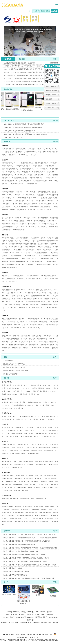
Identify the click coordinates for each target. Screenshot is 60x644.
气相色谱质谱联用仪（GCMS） (23, 405)
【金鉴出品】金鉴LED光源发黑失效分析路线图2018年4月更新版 (24, 555)
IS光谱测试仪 (20, 427)
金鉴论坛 (54, 11)
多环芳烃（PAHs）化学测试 (12, 218)
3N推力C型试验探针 (42, 516)
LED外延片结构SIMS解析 (44, 201)
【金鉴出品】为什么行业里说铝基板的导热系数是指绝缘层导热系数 (25, 561)
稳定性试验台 (50, 507)
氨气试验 (17, 325)
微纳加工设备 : (7, 413)
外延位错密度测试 (22, 238)
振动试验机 (18, 479)
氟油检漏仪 (39, 479)
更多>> (56, 59)
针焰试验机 (49, 519)
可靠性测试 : (7, 287)
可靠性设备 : (6, 472)
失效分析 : (6, 160)
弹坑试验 (19, 192)
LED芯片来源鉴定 (15, 256)
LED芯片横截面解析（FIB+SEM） (26, 198)
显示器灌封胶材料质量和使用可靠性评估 (22, 244)
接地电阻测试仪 (44, 447)
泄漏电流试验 (34, 345)
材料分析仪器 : (7, 382)
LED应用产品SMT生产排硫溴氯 (37, 322)
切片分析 (33, 192)
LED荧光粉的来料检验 (39, 253)
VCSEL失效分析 (8, 360)
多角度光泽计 (41, 427)
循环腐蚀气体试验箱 (21, 490)
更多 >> (55, 121)
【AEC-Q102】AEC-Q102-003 (13, 138)
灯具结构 (24, 339)
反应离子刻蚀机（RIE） (10, 416)
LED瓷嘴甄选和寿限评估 (43, 265)
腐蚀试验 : (6, 316)
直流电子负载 (43, 444)
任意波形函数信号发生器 (18, 453)
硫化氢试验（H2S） (34, 328)
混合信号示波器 (37, 450)
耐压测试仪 (21, 447)
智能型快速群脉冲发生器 (10, 499)
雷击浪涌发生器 (41, 499)
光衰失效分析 (10, 172)
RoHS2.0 (24, 227)
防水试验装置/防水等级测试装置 (25, 522)
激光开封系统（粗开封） (38, 419)
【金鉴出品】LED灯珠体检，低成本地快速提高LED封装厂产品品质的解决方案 (28, 578)
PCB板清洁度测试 (19, 230)
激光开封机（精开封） (20, 419)
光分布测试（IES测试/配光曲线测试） (30, 279)
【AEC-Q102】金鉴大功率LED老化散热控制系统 (19, 131)
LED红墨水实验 (18, 302)
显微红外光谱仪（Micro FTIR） (41, 385)
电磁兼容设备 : (7, 495)
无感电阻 (33, 444)
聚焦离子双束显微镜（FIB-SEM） (45, 391)
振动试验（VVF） (15, 305)
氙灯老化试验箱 (33, 481)
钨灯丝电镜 (23, 394)
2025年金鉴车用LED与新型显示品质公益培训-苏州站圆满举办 (24, 75)
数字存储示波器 (33, 453)
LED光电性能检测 (9, 279)
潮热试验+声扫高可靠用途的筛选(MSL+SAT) (27, 299)
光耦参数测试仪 (23, 444)
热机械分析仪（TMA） (10, 461)
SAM (26, 192)
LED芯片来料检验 (29, 256)
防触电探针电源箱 (31, 513)
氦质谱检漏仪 (29, 479)
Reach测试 (27, 218)
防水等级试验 (37, 336)
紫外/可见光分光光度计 (18, 402)
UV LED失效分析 (42, 169)
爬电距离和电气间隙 (13, 339)
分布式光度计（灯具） (33, 430)
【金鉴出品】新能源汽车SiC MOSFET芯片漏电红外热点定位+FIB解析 (26, 558)
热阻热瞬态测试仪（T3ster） (24, 464)
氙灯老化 (26, 305)
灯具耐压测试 (37, 348)
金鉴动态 (8, 59)
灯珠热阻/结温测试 (31, 204)
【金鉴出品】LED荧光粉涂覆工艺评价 (15, 575)
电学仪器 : (6, 441)
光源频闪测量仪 (7, 507)
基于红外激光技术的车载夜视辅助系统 (15, 371)
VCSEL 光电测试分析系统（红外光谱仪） (20, 433)
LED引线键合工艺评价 (45, 259)
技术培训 (19, 152)
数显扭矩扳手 (25, 510)
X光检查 (18, 195)
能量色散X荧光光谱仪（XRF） (46, 405)
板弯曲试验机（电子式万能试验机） (25, 484)
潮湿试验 (16, 336)
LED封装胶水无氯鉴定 (47, 224)
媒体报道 (22, 59)
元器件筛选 (23, 308)
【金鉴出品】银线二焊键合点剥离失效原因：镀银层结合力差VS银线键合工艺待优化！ (31, 565)
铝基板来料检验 (43, 244)
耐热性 (12, 210)
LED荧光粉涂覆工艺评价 (28, 259)
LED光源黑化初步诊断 (35, 262)
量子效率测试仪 (8, 427)
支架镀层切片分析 (29, 195)
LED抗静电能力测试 (18, 276)
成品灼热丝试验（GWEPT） (47, 339)
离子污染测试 (42, 227)
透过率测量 (6, 224)
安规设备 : (6, 504)
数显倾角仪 (15, 510)
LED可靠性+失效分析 (16, 184)
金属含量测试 (51, 221)
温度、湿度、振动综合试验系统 (46, 476)
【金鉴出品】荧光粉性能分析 (12, 568)
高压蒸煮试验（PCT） (15, 293)
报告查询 (36, 11)
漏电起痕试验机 (16, 519)
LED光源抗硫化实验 (33, 319)
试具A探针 (53, 510)
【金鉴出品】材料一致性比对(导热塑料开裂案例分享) (20, 551)
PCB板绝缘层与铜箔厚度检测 (40, 207)
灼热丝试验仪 (39, 507)
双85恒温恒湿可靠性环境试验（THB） (38, 302)
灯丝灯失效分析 (8, 175)
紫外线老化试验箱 (47, 481)
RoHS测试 (32, 227)
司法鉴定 (34, 155)
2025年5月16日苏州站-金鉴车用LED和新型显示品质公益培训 (24, 78)
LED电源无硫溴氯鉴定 (18, 262)
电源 (13, 447)
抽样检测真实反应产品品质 (25, 149)
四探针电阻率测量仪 (9, 444)
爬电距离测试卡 (18, 513)
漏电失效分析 (52, 172)
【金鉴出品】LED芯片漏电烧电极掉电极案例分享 (19, 544)
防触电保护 (26, 348)
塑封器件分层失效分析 (10, 169)
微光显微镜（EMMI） (14, 388)
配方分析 (15, 224)
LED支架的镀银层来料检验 (11, 265)
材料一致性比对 (30, 247)
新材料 (39, 595)
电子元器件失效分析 (40, 181)
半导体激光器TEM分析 (10, 374)
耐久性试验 (47, 336)
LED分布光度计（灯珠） (14, 430)
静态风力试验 (7, 336)
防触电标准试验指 (45, 513)
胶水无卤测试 (33, 224)
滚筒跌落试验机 (43, 522)
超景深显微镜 (7, 385)
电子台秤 (18, 507)
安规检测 (46, 348)
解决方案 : (6, 235)
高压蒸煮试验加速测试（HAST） (36, 293)
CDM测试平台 (13, 450)
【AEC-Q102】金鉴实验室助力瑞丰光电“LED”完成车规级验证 (23, 124)
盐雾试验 (25, 325)
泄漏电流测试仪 (32, 447)
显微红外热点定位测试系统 (42, 109)
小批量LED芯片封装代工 (45, 250)
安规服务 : (6, 333)
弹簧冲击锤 (11, 516)
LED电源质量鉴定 (29, 250)
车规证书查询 (45, 11)
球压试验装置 (7, 513)
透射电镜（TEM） (35, 394)
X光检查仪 (27, 388)
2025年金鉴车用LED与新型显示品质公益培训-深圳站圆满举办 (24, 81)
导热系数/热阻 (21, 210)
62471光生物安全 (12, 282)
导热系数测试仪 (17, 467)
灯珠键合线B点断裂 (39, 172)
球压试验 (14, 342)
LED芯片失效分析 (50, 166)
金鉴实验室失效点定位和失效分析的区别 (34, 163)
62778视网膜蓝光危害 (49, 276)
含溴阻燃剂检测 (39, 221)
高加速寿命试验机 (8, 476)
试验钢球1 (44, 510)
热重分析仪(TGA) (41, 464)
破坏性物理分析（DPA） (11, 163)
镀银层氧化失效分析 (27, 169)
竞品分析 (18, 241)
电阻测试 (5, 276)
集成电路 (53, 596)
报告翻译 (12, 155)
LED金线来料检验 (50, 262)
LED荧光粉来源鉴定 (44, 247)
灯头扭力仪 (27, 519)
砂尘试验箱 (30, 476)
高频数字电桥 (48, 450)
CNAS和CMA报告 (23, 155)
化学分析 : (6, 215)
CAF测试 (31, 290)
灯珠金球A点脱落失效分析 (24, 175)
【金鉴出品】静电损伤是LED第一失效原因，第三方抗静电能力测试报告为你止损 (29, 534)
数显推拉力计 (43, 484)
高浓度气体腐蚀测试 (37, 325)
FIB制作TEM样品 (16, 204)
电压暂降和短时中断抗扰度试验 (17, 345)
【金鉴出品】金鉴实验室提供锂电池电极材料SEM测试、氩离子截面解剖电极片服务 (30, 548)
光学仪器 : (6, 424)
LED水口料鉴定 (28, 265)
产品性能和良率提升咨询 (33, 152)
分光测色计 (30, 427)
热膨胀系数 (32, 210)
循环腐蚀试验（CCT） (18, 328)
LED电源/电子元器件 (9, 594)
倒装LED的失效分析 (23, 172)
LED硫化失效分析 (31, 184)
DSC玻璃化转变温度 (44, 210)
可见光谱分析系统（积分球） (30, 436)
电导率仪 (5, 402)
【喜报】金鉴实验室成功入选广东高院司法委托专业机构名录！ (24, 66)
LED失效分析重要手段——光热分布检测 (29, 166)
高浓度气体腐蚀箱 (34, 487)
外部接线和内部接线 (47, 345)
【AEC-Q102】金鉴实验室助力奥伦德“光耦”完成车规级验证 (22, 127)
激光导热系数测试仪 (26, 461)
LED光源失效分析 (50, 178)
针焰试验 (5, 342)
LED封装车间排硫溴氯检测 (15, 322)
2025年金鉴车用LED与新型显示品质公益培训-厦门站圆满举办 (24, 69)
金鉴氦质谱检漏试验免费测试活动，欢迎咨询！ (20, 63)
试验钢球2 (35, 510)
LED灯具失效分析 (8, 181)
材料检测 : (6, 189)
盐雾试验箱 (20, 476)
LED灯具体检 (16, 250)
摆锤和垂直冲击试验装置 (25, 516)
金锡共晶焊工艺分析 (16, 247)
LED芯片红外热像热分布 (20, 207)
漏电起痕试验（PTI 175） (28, 342)
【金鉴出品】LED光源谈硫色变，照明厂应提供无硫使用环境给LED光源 (26, 541)
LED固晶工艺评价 (29, 241)
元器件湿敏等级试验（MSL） (41, 296)
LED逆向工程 (26, 253)
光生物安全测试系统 (49, 436)
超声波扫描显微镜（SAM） (41, 388)
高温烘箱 (22, 481)
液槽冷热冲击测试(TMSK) (21, 296)
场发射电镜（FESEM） (10, 394)
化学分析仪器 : (7, 399)
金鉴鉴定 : (6, 146)
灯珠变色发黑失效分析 (20, 178)
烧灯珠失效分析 (40, 175)
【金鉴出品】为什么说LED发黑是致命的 (16, 572)
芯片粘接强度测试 (8, 192)
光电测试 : (6, 273)
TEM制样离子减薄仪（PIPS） (30, 416)
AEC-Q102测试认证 (36, 308)
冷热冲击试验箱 (47, 487)
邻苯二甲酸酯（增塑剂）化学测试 (21, 221)
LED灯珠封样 (15, 253)
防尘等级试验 (26, 336)
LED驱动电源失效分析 (24, 181)
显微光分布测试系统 (27, 110)
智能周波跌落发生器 (27, 499)
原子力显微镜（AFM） (21, 385)
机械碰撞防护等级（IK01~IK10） (14, 290)
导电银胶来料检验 (12, 259)
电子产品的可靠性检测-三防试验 (13, 319)
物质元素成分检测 (45, 204)
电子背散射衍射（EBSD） (22, 391)
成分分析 (23, 224)
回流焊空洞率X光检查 (38, 238)
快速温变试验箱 (7, 479)
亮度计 (50, 427)
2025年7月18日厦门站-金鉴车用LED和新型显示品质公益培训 (24, 72)
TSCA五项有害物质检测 (40, 218)
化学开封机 (52, 419)
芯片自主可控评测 (8, 149)
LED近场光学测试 (33, 276)
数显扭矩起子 (27, 507)
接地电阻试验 (16, 348)
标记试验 (32, 339)
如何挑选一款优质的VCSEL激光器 (14, 367)
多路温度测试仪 (38, 519)
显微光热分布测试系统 (12, 109)
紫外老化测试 (35, 305)
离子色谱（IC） (7, 408)
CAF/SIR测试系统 (20, 487)
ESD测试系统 (25, 450)
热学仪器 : (6, 458)
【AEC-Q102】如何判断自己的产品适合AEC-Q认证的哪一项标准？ (25, 134)
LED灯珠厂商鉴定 (8, 238)
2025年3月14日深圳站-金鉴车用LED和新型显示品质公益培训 (24, 85)
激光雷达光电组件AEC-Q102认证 (14, 364)
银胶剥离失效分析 (36, 178)
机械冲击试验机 (11, 481)
